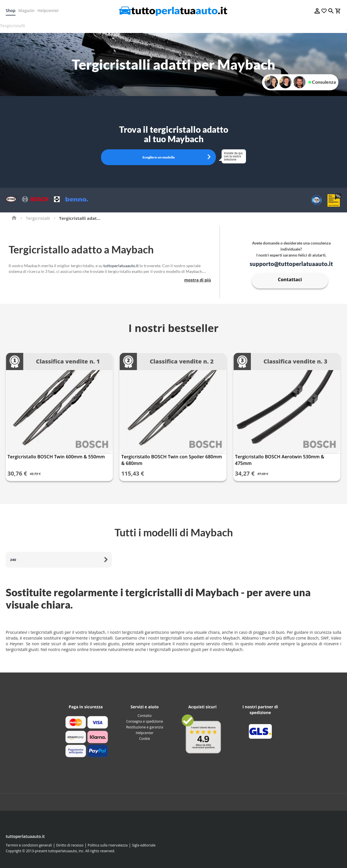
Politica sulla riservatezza (108, 845)
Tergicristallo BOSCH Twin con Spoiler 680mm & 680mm (171, 460)
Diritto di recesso (70, 845)
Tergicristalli (38, 218)
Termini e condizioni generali (29, 845)
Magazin (26, 10)
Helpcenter (48, 10)
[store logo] (174, 11)
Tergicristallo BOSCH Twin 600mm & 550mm (56, 457)
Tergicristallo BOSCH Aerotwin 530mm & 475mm (280, 460)
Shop (11, 10)
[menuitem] (14, 26)
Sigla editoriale (144, 845)
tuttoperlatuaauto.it (121, 266)
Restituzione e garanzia (145, 727)
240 (13, 560)
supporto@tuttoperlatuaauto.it (291, 264)
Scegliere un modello (159, 157)
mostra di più (198, 280)
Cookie (145, 739)
